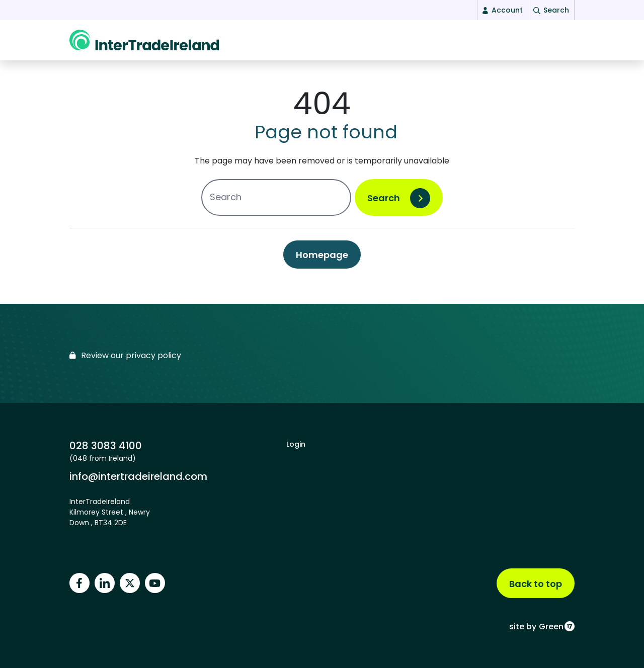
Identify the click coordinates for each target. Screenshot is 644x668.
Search (384, 203)
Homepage (322, 260)
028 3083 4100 (106, 445)
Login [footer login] (296, 444)
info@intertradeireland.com (138, 476)
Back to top (536, 584)
